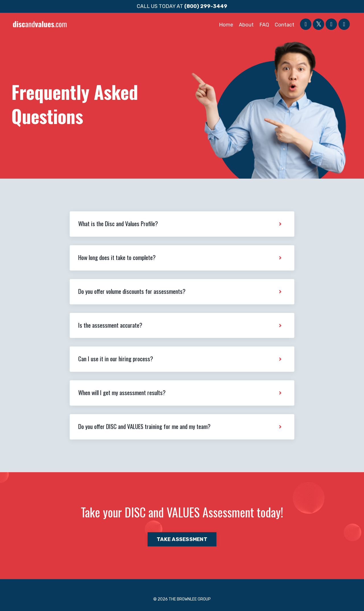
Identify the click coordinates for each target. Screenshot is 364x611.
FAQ (264, 25)
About (246, 25)
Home (226, 25)
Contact (285, 25)
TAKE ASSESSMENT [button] (182, 539)
